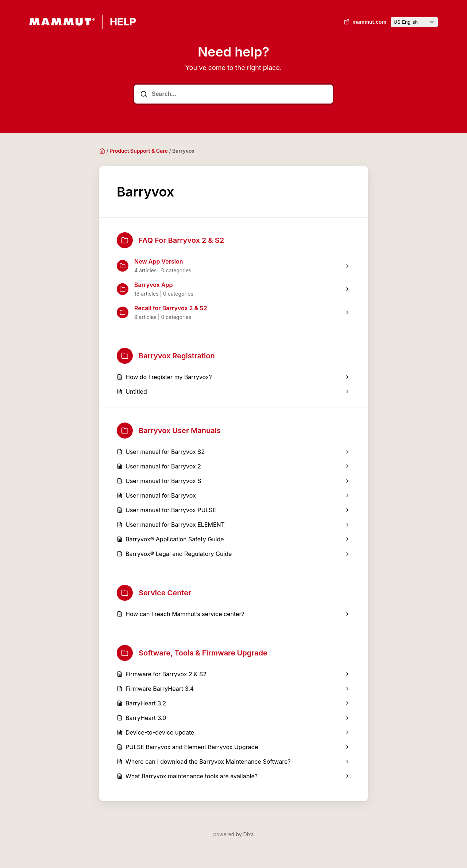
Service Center (154, 593)
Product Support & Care (138, 151)
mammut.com (364, 22)
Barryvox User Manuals (169, 431)
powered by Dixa (234, 834)
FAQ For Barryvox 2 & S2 (170, 240)
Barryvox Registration (166, 356)
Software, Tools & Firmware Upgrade (192, 653)
